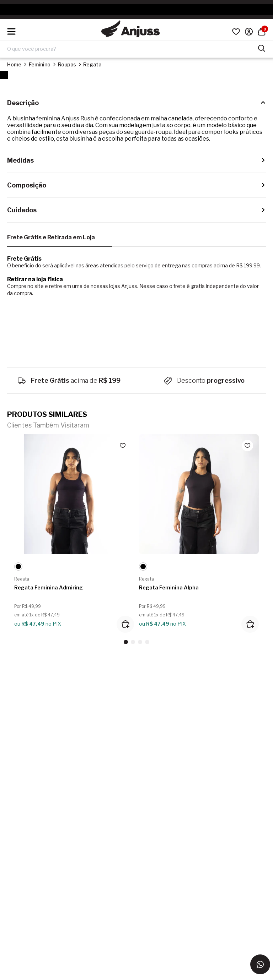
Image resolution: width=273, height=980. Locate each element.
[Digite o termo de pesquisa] (132, 49)
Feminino (40, 64)
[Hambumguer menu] (11, 31)
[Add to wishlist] (123, 446)
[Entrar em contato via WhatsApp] (260, 964)
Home (14, 64)
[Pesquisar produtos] (262, 48)
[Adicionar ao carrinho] (125, 624)
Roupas (67, 64)
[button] (126, 642)
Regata (92, 64)
